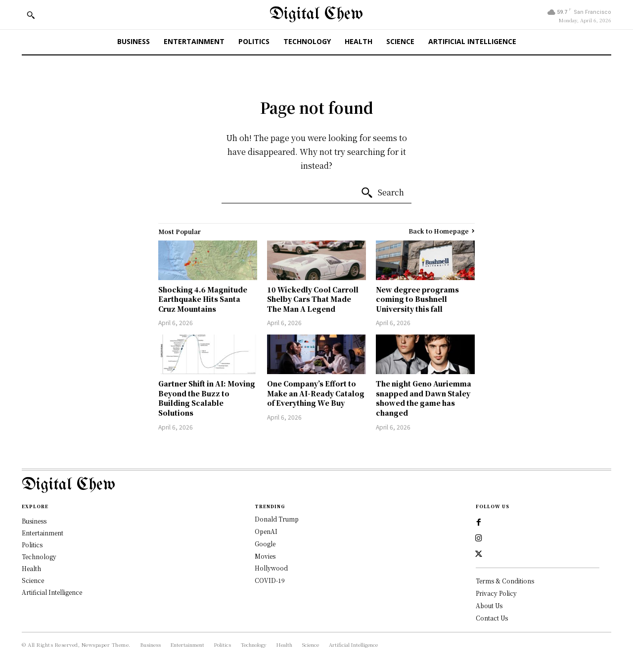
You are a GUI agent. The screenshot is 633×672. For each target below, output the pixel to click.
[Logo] (316, 485)
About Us (489, 605)
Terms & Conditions (505, 581)
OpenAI (266, 531)
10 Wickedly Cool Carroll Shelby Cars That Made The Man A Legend (313, 299)
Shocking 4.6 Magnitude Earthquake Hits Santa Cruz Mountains (203, 299)
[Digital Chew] (316, 15)
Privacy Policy (496, 593)
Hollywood (271, 568)
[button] (31, 15)
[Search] (382, 193)
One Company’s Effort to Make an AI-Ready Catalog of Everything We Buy (316, 393)
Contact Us (492, 618)
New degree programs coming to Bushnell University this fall (417, 299)
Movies (265, 556)
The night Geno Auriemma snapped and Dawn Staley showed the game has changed (424, 398)
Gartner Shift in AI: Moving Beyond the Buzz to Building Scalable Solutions (207, 398)
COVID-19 (270, 580)
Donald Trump (277, 519)
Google (265, 544)
